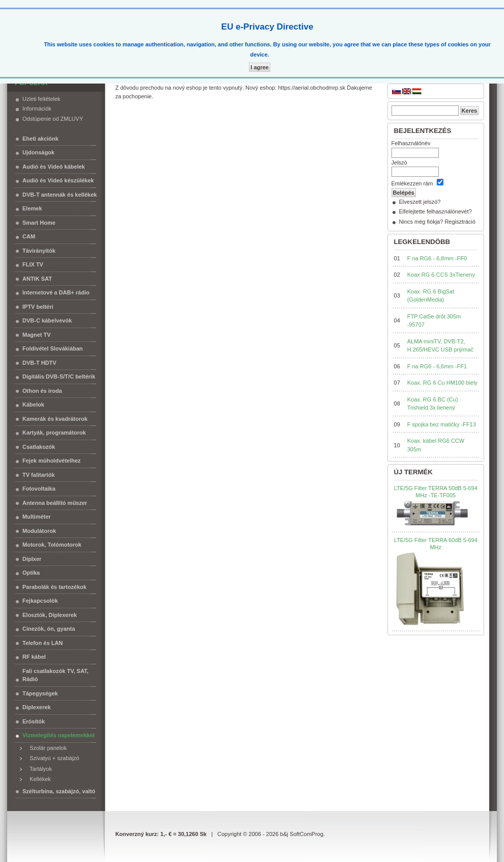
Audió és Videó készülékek (58, 180)
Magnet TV (37, 335)
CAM (29, 236)
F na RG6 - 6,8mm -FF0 (437, 258)
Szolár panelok (46, 748)
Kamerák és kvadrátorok (55, 419)
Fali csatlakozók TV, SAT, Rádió (55, 675)
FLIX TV (33, 264)
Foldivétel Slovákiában (53, 348)
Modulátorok (39, 531)
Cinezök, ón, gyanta (49, 629)
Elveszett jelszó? (420, 202)
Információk (37, 109)
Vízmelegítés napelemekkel (59, 735)
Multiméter (37, 517)
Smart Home (39, 223)
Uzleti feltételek (41, 99)
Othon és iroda (42, 391)
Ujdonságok (38, 152)
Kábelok (33, 405)
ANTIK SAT (37, 279)
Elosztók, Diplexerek (50, 615)
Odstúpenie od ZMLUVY (53, 119)
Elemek (32, 208)
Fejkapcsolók (40, 601)
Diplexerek (37, 707)
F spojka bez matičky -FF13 (442, 424)
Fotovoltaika (39, 489)
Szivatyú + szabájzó (52, 758)
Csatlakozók (39, 447)
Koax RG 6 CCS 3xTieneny (441, 275)
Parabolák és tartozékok (54, 587)
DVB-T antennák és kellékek (60, 195)
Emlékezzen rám (412, 183)
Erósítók (34, 721)
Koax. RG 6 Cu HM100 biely (442, 383)
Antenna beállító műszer (55, 503)
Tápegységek (40, 693)
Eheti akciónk (40, 139)
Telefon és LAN (43, 643)
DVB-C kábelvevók (47, 320)
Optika (31, 573)
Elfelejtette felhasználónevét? (436, 211)
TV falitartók (39, 475)
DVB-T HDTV (39, 363)
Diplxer (32, 559)
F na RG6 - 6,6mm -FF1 (437, 366)
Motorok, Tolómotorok (52, 545)
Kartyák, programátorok (54, 433)
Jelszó (399, 163)
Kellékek (38, 779)
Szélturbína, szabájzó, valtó (59, 791)
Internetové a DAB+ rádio (56, 292)
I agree (259, 67)
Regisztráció (460, 222)
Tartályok (38, 769)
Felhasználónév (411, 143)
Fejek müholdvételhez (51, 461)
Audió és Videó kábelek (54, 167)
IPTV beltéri (38, 307)
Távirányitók (39, 251)
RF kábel (34, 657)
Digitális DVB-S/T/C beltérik (59, 376)
